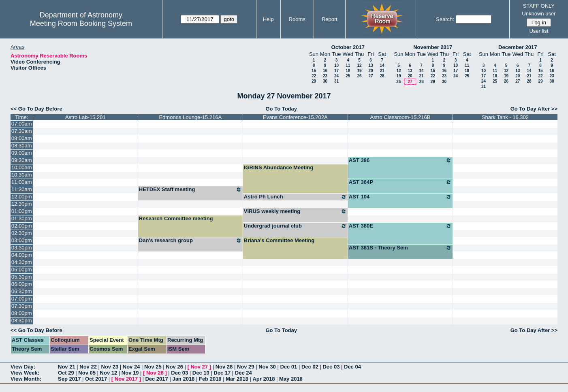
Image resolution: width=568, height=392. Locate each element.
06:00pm (22, 284)
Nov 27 (199, 367)
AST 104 (400, 197)
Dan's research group (190, 241)
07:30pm (22, 306)
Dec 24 (243, 373)
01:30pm (22, 218)
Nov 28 (224, 367)
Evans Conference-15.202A (295, 117)
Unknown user (539, 14)
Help (268, 19)
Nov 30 (267, 367)
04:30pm (22, 262)
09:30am (22, 160)
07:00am (22, 124)
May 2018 (291, 379)
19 (359, 71)
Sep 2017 (69, 379)
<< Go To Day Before (36, 109)
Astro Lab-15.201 (85, 117)
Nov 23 (110, 367)
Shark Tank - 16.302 (505, 117)
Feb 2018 (210, 379)
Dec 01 (288, 367)
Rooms (297, 19)
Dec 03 (331, 367)
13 (370, 65)
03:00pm (22, 240)
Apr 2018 (264, 379)
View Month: (26, 379)
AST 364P (400, 182)
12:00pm (22, 197)
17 (336, 71)
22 (314, 76)
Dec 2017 (156, 379)
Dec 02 (310, 367)
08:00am (22, 138)
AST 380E (400, 226)
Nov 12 (109, 373)
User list (539, 31)
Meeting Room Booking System (81, 23)
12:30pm (22, 204)
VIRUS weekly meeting (295, 211)
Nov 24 (131, 367)
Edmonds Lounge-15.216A (190, 117)
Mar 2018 (237, 379)
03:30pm (22, 248)
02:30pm (22, 233)
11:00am (22, 182)
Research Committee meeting (176, 218)
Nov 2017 (126, 379)
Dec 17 (222, 373)
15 (314, 71)
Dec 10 (201, 373)
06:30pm (22, 291)
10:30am (22, 175)
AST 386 (400, 160)
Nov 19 (130, 373)
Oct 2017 (96, 379)
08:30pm (22, 321)
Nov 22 (88, 367)
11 (348, 65)
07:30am (22, 131)
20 (370, 71)
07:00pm (22, 299)
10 (336, 65)
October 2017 (348, 47)
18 (348, 71)
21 (382, 71)
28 (382, 76)
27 (370, 76)
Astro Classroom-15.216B (400, 117)
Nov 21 (67, 367)
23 (325, 76)
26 (359, 76)
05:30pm (22, 277)
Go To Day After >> (534, 109)
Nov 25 (153, 367)
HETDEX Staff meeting (190, 190)
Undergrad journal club (295, 226)
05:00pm (22, 269)
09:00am (22, 153)
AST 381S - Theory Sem (400, 248)
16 (325, 71)
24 (336, 76)
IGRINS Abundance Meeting (279, 167)
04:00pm (22, 255)
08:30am (22, 146)
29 (314, 81)
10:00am (22, 167)
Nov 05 (87, 373)
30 (325, 81)
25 (348, 76)
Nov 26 (174, 367)
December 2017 (518, 47)
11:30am (22, 189)
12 (359, 65)
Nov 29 (246, 367)
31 (336, 81)
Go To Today (281, 109)
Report (330, 19)
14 (382, 65)
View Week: (25, 373)
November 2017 (433, 47)
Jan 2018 (183, 379)
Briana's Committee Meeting (279, 240)
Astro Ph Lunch (295, 197)
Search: (445, 19)
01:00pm (22, 211)
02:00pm (22, 226)
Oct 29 (66, 373)
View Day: (23, 367)
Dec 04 (352, 367)
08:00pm (22, 313)
